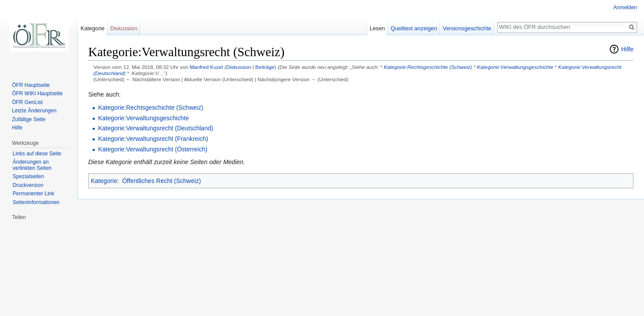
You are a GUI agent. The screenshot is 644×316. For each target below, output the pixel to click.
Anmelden (625, 7)
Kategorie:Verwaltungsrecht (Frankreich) (153, 139)
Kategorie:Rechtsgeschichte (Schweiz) (428, 67)
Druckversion (28, 185)
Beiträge (265, 67)
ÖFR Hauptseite (31, 85)
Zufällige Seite (29, 119)
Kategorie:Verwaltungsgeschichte (515, 67)
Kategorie (104, 181)
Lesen (377, 28)
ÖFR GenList (27, 102)
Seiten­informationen (36, 202)
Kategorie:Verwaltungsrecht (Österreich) (153, 149)
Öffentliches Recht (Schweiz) (161, 181)
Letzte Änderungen (34, 111)
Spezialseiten (28, 176)
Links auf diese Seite (37, 154)
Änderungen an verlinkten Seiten (32, 165)
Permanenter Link (34, 194)
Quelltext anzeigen (414, 28)
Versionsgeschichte (467, 28)
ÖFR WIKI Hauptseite (37, 93)
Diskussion (239, 67)
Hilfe (627, 49)
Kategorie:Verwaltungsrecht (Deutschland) (155, 128)
